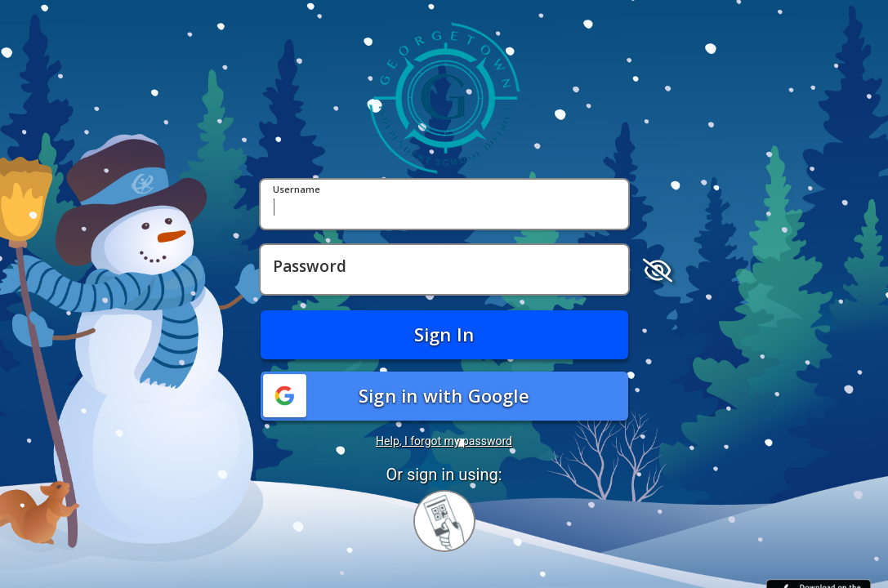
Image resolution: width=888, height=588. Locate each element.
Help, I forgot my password (444, 441)
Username (297, 190)
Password (310, 267)
